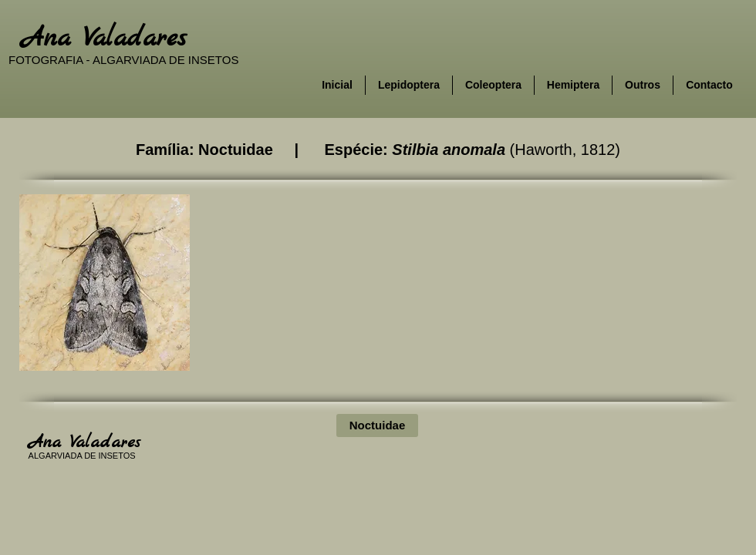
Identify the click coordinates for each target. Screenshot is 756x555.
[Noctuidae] (377, 425)
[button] (105, 283)
